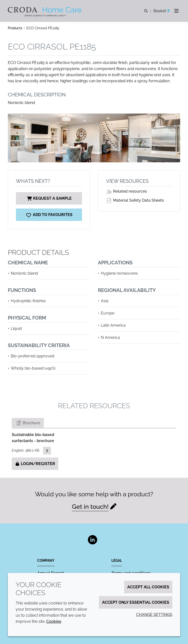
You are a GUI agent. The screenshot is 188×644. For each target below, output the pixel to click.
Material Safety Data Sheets (135, 200)
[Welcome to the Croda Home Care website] (45, 10)
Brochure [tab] (28, 423)
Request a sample (49, 198)
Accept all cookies (148, 587)
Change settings (154, 615)
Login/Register (35, 464)
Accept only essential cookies (136, 602)
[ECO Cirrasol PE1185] (49, 215)
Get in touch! (90, 507)
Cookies (54, 621)
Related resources (126, 191)
